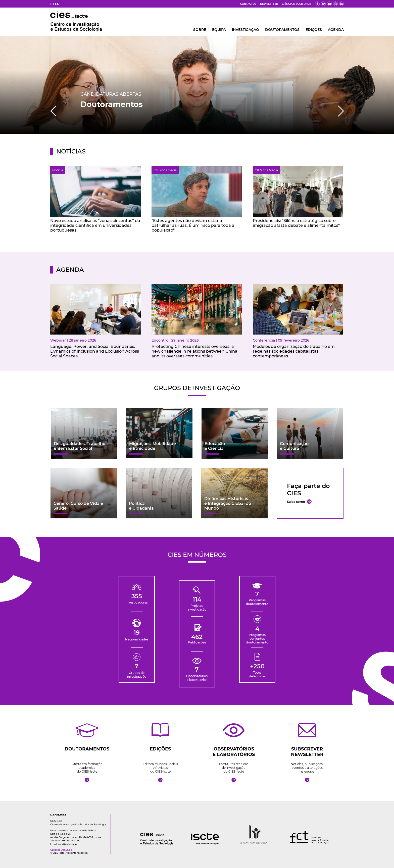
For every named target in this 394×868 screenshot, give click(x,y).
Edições (314, 30)
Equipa (219, 30)
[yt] (329, 4)
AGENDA (336, 30)
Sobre (200, 30)
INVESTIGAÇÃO (245, 30)
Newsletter (269, 4)
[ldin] (341, 4)
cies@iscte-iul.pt (68, 844)
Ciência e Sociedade (297, 4)
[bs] (323, 4)
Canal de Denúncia (61, 850)
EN (57, 4)
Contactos (248, 4)
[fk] (335, 4)
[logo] (147, 844)
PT (52, 4)
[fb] (317, 4)
